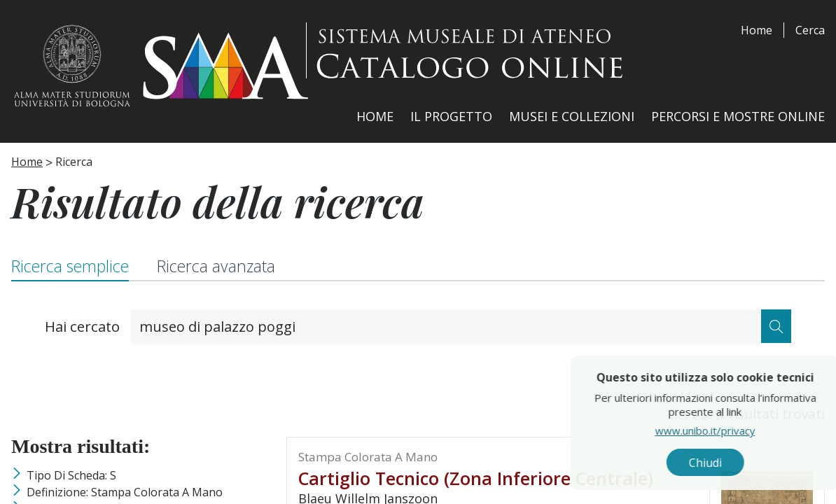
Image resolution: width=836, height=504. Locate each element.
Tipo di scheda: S (71, 475)
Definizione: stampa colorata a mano (125, 492)
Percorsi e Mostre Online (738, 116)
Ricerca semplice (70, 266)
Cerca (810, 30)
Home (757, 30)
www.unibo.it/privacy (732, 430)
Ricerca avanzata (216, 266)
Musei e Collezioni (572, 116)
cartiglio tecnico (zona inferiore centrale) (476, 478)
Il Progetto (451, 116)
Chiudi (732, 463)
